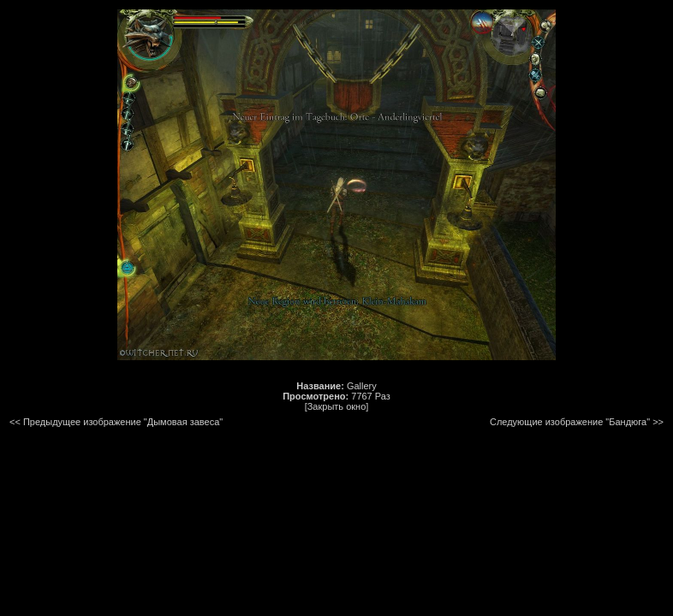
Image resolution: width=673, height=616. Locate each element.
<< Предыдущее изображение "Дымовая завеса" (116, 422)
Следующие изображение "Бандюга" (570, 422)
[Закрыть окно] (337, 406)
